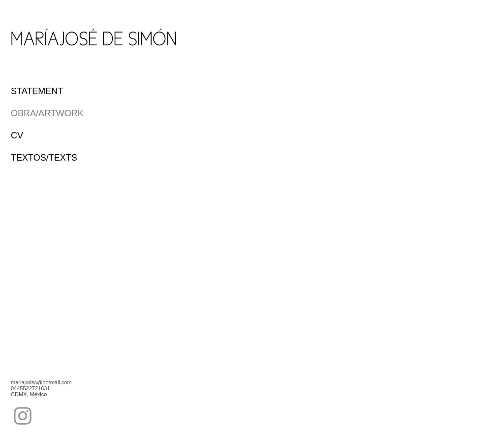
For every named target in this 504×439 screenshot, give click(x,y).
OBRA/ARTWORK (47, 113)
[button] (229, 146)
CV (17, 135)
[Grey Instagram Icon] (23, 416)
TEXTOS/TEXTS (44, 158)
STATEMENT (37, 91)
